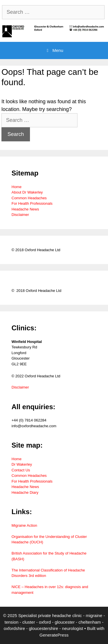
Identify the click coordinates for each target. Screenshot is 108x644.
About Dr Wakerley (27, 192)
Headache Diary (25, 492)
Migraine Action (24, 525)
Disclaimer (20, 215)
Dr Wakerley (22, 464)
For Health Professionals (32, 203)
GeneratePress (54, 635)
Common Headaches (29, 198)
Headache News (25, 209)
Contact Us (21, 470)
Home (17, 187)
